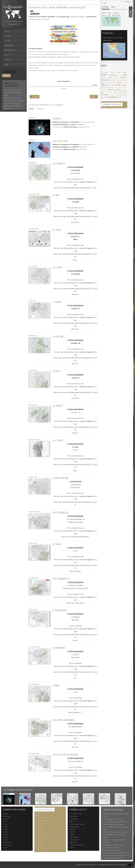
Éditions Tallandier (35, 14)
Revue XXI (118, 92)
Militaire (111, 90)
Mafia (112, 95)
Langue (125, 90)
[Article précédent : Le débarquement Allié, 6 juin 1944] (34, 97)
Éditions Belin (105, 83)
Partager (95, 85)
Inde (117, 80)
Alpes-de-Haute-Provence (121, 95)
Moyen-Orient (116, 15)
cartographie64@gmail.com (88, 182)
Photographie (105, 95)
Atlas (32, 11)
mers (120, 75)
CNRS (125, 75)
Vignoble (103, 78)
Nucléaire (113, 83)
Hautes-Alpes (105, 72)
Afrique (109, 13)
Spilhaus (112, 72)
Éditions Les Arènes (107, 92)
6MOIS (113, 85)
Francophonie (107, 88)
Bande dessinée (123, 80)
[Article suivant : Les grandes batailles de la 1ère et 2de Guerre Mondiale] (94, 97)
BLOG (113, 7)
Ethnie (121, 88)
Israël (126, 83)
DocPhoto (119, 90)
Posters (112, 88)
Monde (104, 13)
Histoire (110, 78)
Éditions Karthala (122, 72)
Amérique (116, 13)
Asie (109, 15)
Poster (104, 75)
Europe (104, 15)
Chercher (6, 76)
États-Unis (109, 85)
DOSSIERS (105, 7)
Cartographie (113, 75)
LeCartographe (111, 97)
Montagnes (120, 82)
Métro (120, 97)
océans (116, 78)
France (125, 92)
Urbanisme (113, 80)
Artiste (118, 85)
